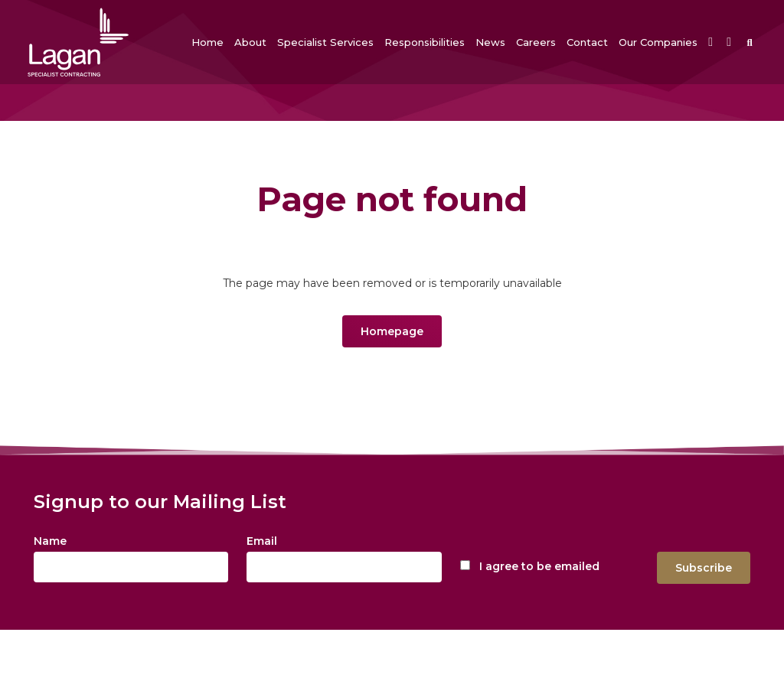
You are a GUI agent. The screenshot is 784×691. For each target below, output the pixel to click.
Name (50, 541)
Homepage (392, 331)
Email (262, 541)
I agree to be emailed (539, 566)
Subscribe (704, 568)
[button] (250, 42)
